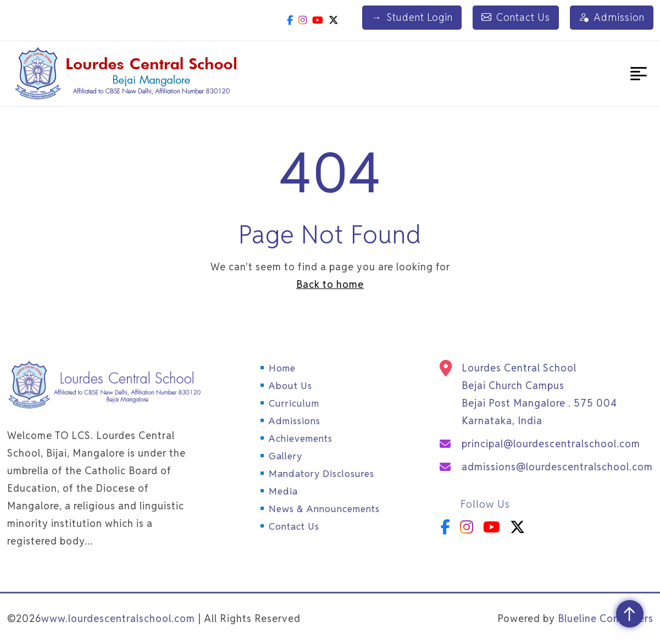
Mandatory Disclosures (321, 474)
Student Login (413, 18)
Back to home (330, 284)
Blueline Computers (606, 618)
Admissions (295, 421)
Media (283, 491)
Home (282, 368)
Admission (612, 18)
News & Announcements (324, 509)
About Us (290, 386)
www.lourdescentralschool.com (118, 618)
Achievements (301, 438)
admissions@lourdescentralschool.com (557, 467)
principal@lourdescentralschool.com (551, 444)
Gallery (285, 456)
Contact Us (516, 18)
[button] (639, 74)
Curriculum (294, 403)
